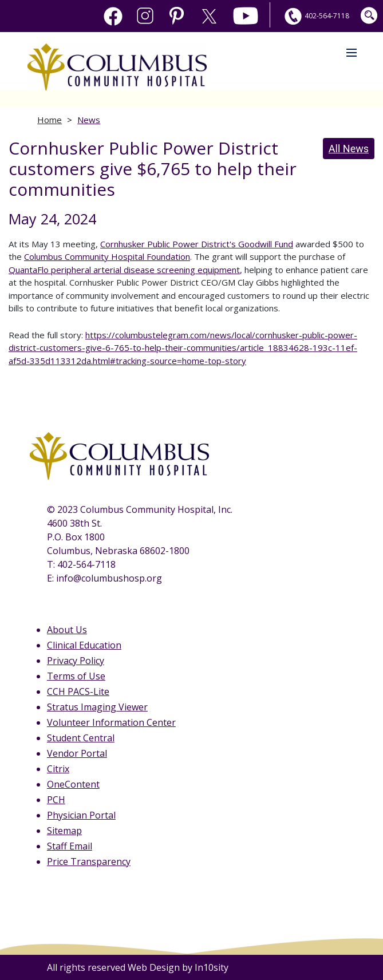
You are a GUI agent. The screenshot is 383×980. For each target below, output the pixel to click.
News (89, 120)
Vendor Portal (77, 753)
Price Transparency (89, 862)
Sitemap (64, 831)
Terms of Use (76, 676)
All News (349, 149)
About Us (67, 630)
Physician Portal (81, 815)
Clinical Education (84, 645)
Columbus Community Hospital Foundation (107, 256)
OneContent (73, 784)
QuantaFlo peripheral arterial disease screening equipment (124, 270)
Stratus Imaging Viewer (97, 707)
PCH (56, 800)
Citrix (58, 769)
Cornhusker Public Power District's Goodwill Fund (197, 244)
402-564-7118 (315, 16)
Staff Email (70, 846)
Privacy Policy (76, 661)
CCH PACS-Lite (78, 691)
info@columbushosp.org (109, 578)
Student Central (81, 738)
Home (50, 120)
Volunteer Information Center (111, 722)
